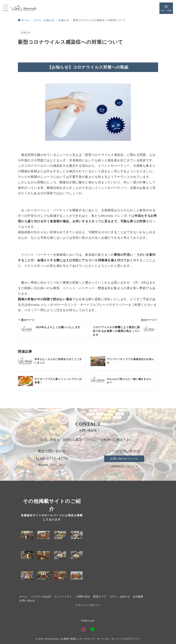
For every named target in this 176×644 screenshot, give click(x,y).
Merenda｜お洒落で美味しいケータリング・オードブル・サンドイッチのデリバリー (95, 639)
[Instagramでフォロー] (84, 630)
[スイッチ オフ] (166, 8)
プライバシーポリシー (88, 605)
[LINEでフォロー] (92, 630)
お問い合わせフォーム (124, 459)
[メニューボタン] (6, 8)
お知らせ (26, 33)
